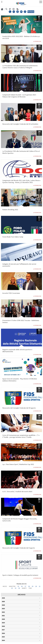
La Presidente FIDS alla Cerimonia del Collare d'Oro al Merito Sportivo (21, 152)
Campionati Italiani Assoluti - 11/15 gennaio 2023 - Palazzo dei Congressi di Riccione (20, 96)
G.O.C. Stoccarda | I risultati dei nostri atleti (17, 492)
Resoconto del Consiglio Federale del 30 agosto (19, 408)
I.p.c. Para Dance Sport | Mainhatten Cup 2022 (18, 464)
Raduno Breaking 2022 (10, 210)
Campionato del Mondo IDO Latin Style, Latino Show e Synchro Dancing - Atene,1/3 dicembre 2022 (21, 182)
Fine (30, 588)
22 (12, 588)
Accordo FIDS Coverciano (11, 293)
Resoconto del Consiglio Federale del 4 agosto (19, 548)
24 (19, 588)
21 (40, 587)
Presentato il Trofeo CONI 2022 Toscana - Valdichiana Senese (21, 322)
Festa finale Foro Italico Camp (13, 237)
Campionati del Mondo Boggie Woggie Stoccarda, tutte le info (20, 520)
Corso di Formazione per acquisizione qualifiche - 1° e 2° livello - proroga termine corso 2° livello (21, 436)
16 (22, 587)
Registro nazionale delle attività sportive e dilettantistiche (17, 351)
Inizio (5, 587)
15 (18, 587)
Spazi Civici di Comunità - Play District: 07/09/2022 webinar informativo (20, 380)
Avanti (24, 588)
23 (16, 588)
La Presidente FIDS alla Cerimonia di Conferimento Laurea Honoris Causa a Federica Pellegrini (20, 67)
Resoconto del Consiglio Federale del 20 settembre (20, 124)
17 (25, 587)
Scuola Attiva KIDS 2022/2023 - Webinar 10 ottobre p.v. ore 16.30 (21, 37)
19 (33, 587)
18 (29, 587)
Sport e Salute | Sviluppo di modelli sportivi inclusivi (20, 575)
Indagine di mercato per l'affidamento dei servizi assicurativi (19, 265)
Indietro (12, 587)
